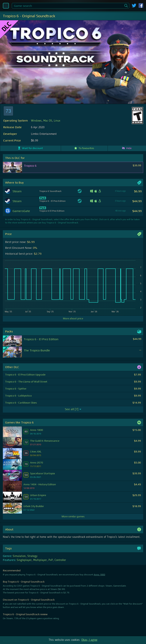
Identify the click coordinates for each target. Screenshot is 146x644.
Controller (60, 560)
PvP (51, 560)
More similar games (73, 516)
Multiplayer (40, 560)
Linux (57, 121)
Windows (36, 121)
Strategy (32, 556)
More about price (73, 318)
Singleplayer (24, 560)
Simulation (19, 556)
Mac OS (48, 121)
